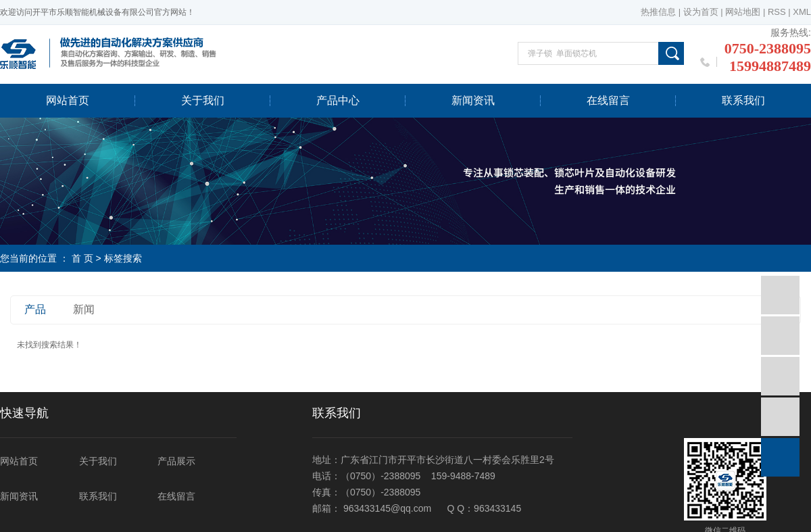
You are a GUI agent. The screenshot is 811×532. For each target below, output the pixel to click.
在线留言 (608, 100)
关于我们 (203, 100)
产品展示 (176, 461)
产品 (35, 309)
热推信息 (658, 12)
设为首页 (701, 12)
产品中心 (338, 100)
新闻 (84, 309)
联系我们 (743, 100)
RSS (777, 12)
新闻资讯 (473, 100)
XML (802, 12)
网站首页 (68, 100)
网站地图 (743, 12)
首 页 (82, 258)
